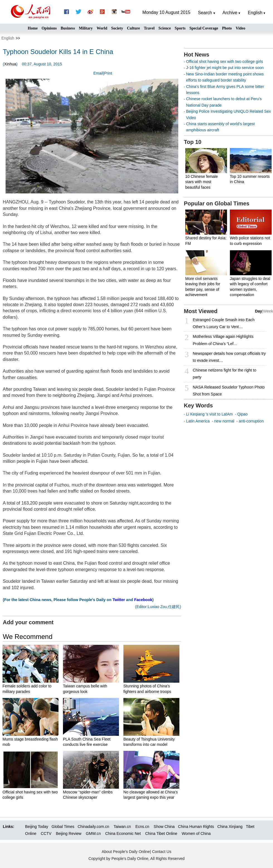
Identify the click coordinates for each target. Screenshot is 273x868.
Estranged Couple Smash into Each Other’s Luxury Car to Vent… (224, 323)
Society (117, 28)
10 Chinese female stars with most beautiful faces (202, 182)
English (8, 38)
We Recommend (28, 637)
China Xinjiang (230, 827)
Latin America (198, 421)
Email (98, 73)
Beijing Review (69, 833)
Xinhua (10, 64)
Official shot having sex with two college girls (225, 62)
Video (240, 28)
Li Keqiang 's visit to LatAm (209, 414)
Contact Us (162, 852)
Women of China (196, 833)
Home (33, 28)
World (102, 28)
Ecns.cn (142, 827)
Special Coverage (204, 28)
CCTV (46, 833)
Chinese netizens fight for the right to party (225, 374)
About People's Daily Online (126, 852)
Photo (227, 28)
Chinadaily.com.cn (93, 827)
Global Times (63, 827)
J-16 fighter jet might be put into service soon (225, 68)
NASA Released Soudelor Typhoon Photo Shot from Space (229, 391)
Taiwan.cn (122, 827)
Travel (149, 28)
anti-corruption (251, 421)
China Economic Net (123, 833)
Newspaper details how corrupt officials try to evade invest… (229, 357)
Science (165, 28)
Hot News (197, 55)
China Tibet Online (161, 833)
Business (68, 28)
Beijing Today (37, 827)
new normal (224, 421)
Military (86, 28)
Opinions (49, 28)
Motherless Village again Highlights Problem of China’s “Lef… (223, 340)
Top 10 (193, 142)
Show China (164, 827)
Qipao (242, 414)
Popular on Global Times (217, 203)
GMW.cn (94, 833)
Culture (133, 28)
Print (108, 73)
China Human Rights (196, 827)
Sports (180, 28)
